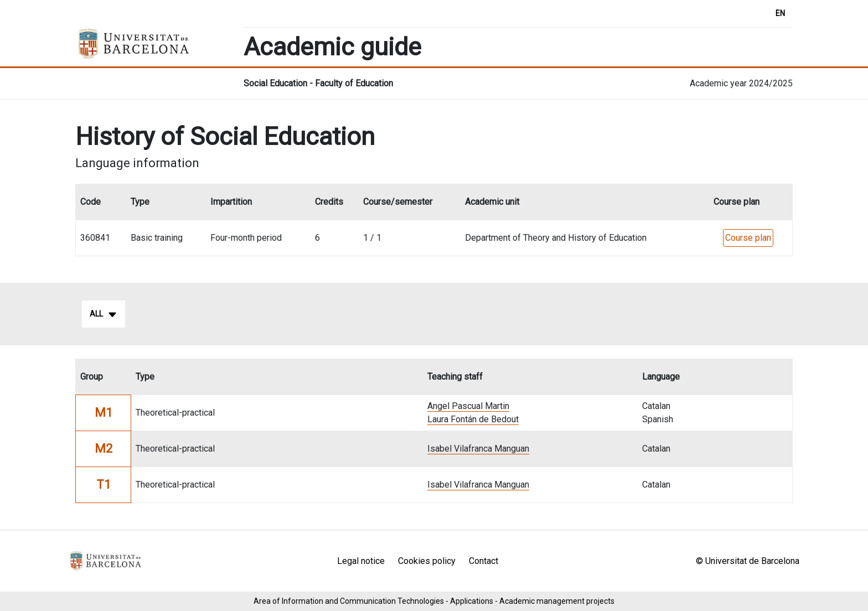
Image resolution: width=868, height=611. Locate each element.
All (104, 314)
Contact (484, 561)
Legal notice (361, 561)
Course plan (748, 238)
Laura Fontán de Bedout (473, 419)
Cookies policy (427, 561)
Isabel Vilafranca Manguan (478, 449)
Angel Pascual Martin (468, 406)
